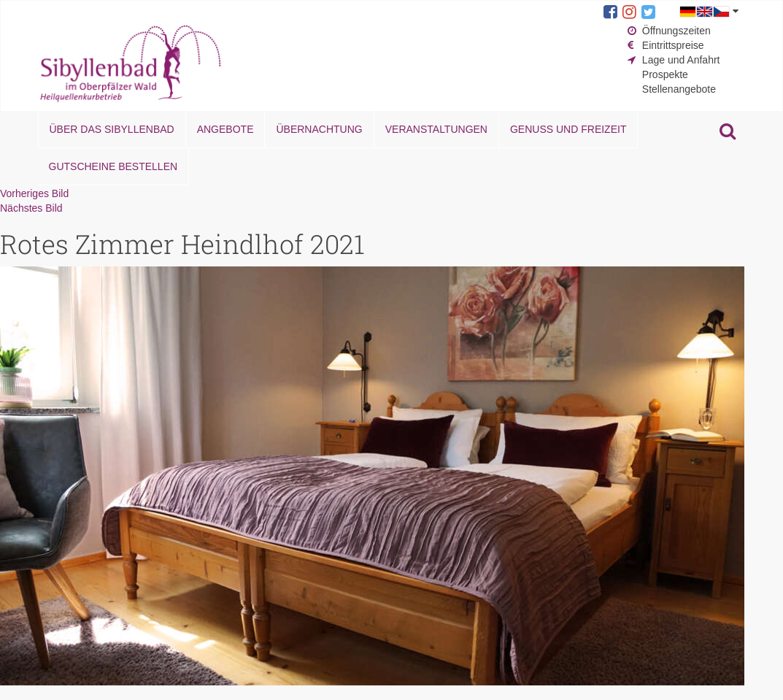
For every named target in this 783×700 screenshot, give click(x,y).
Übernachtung (319, 129)
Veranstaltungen (436, 129)
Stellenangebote (679, 89)
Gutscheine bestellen (113, 166)
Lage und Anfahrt (681, 60)
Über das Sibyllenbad (112, 129)
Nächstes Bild (31, 208)
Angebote (225, 129)
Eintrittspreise (673, 45)
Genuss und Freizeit (568, 129)
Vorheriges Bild (34, 193)
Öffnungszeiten (676, 31)
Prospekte (665, 74)
